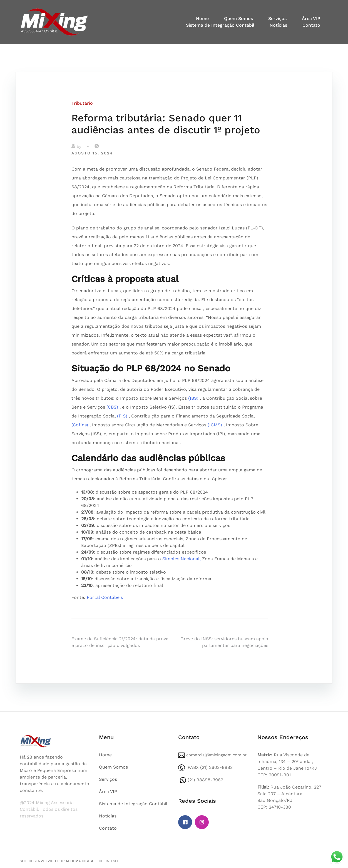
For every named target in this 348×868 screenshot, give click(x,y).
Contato (311, 25)
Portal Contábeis (105, 597)
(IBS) (193, 398)
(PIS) (122, 416)
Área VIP (311, 18)
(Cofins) (80, 425)
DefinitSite (110, 861)
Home (202, 18)
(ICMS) (215, 425)
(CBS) (112, 407)
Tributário (82, 103)
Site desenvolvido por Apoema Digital (58, 861)
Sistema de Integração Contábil (220, 25)
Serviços (277, 18)
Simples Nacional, (182, 559)
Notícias (278, 25)
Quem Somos (238, 18)
